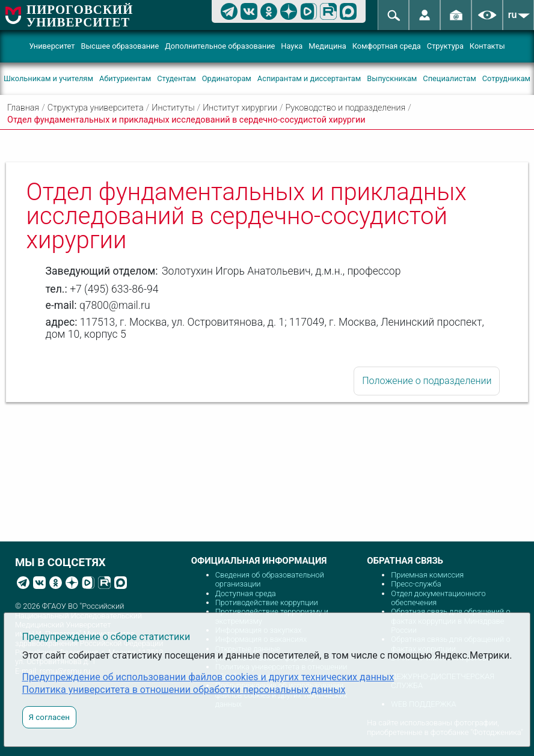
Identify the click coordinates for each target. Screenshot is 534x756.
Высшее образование (120, 46)
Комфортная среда (387, 46)
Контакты (487, 46)
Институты (173, 108)
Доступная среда (246, 593)
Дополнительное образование (220, 46)
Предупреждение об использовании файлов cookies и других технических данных (208, 677)
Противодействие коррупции (267, 602)
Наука (292, 46)
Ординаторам (227, 78)
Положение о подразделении (427, 381)
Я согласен (49, 717)
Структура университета (96, 108)
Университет (52, 46)
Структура (445, 46)
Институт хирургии (240, 108)
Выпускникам (392, 78)
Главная (23, 108)
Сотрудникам (506, 78)
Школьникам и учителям (48, 78)
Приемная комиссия (427, 575)
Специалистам (449, 78)
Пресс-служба (416, 584)
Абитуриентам (125, 78)
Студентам (176, 78)
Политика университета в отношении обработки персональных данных (184, 690)
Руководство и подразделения (346, 108)
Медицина (327, 46)
